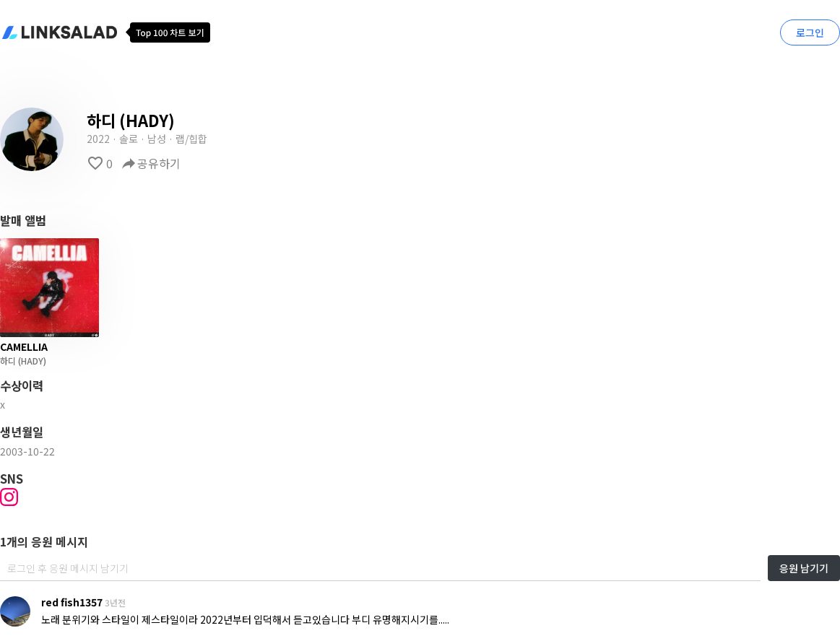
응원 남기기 (804, 568)
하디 (8, 361)
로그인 (810, 32)
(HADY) (31, 361)
